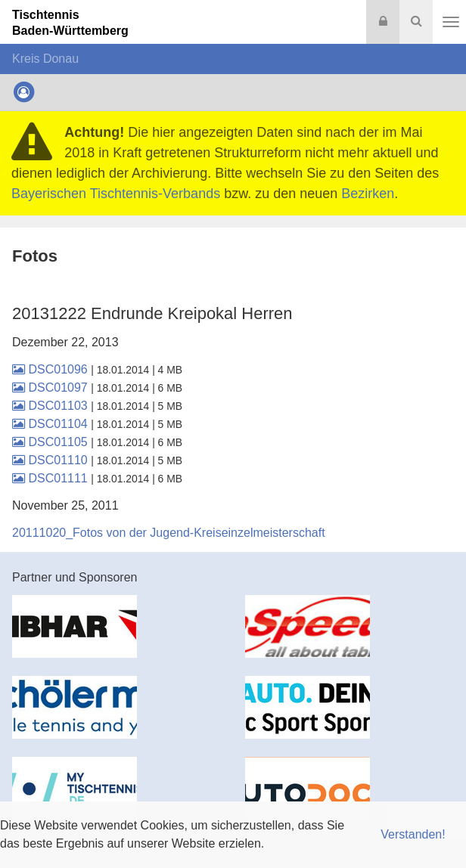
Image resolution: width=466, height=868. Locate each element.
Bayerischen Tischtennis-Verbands (116, 194)
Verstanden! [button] (413, 834)
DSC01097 (51, 387)
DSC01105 (51, 442)
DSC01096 (51, 369)
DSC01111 (51, 478)
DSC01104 (51, 424)
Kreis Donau (45, 59)
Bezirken (368, 194)
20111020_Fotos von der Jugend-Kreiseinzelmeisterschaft (169, 533)
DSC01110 (51, 460)
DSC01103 (51, 406)
